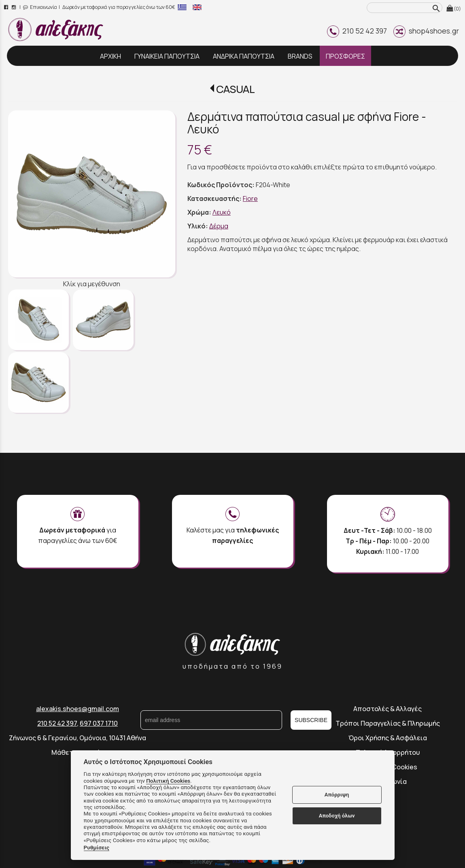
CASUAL (236, 89)
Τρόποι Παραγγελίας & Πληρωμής (388, 723)
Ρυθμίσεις (97, 847)
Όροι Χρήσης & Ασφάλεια (388, 738)
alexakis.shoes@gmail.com (77, 709)
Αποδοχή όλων (337, 816)
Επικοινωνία (40, 7)
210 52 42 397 (357, 31)
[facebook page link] (7, 7)
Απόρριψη (337, 795)
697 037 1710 (99, 723)
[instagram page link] (14, 7)
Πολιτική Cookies (168, 781)
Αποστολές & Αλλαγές (387, 709)
